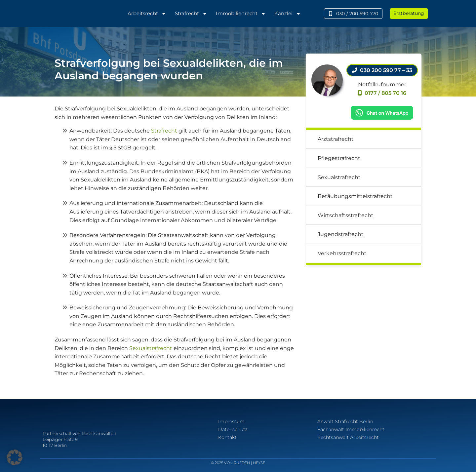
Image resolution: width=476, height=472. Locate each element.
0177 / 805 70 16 (382, 93)
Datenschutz (233, 429)
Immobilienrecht (241, 14)
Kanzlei (288, 14)
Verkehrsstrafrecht (342, 253)
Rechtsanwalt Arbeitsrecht (348, 437)
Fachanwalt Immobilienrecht (351, 429)
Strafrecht (191, 14)
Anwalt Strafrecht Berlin (345, 421)
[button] (15, 457)
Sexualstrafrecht (151, 348)
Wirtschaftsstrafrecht (346, 215)
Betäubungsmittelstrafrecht (355, 196)
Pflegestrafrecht (339, 158)
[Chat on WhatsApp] (382, 112)
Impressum (231, 421)
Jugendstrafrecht (341, 234)
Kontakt (227, 437)
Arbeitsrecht (147, 14)
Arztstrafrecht (336, 139)
